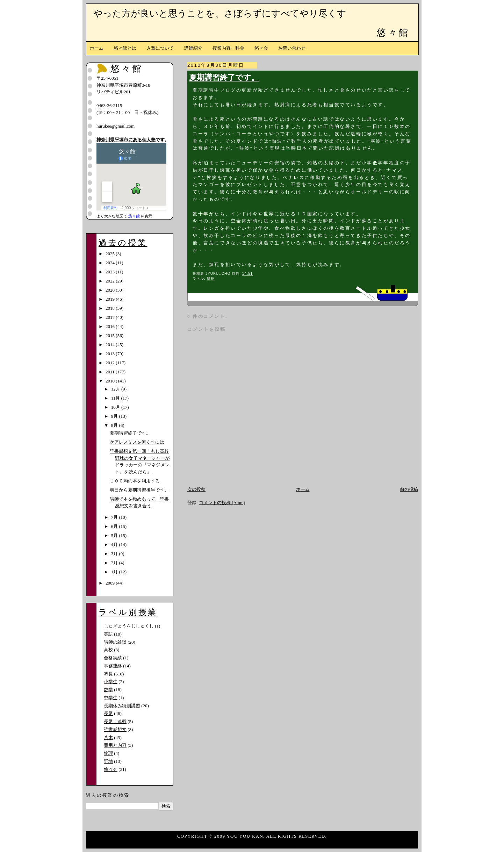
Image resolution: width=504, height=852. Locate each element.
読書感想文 (115, 729)
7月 (115, 517)
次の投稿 (196, 489)
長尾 (108, 713)
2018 (111, 308)
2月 (115, 563)
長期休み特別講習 (122, 706)
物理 (108, 753)
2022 (111, 281)
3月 (115, 554)
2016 (111, 326)
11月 (116, 398)
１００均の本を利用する (135, 481)
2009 (111, 583)
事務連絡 (113, 666)
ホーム (97, 48)
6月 (115, 526)
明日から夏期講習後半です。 (139, 490)
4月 (115, 545)
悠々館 (393, 33)
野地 (108, 761)
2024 (111, 263)
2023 (111, 272)
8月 (115, 425)
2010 (111, 381)
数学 (108, 690)
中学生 (111, 698)
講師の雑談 (115, 642)
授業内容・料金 (228, 48)
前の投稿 (409, 489)
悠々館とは (125, 48)
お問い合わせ (292, 48)
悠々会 (261, 48)
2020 (111, 290)
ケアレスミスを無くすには (137, 442)
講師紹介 (193, 48)
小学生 (111, 682)
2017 (111, 317)
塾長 (211, 278)
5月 (115, 535)
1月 (115, 572)
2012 (111, 363)
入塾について (160, 48)
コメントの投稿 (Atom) (222, 503)
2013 (111, 354)
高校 (108, 650)
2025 (111, 254)
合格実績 (113, 658)
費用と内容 (115, 745)
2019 (111, 299)
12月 (116, 389)
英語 (108, 634)
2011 (111, 372)
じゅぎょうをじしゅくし (129, 626)
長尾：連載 (115, 721)
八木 (108, 738)
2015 (111, 335)
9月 (115, 416)
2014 (111, 345)
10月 (116, 407)
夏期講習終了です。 (224, 78)
